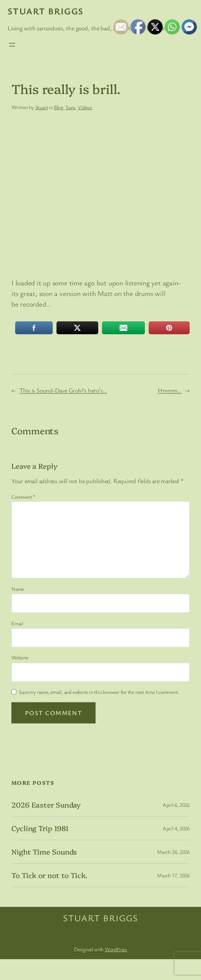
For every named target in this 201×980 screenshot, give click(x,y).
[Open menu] (12, 45)
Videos (85, 107)
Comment (24, 497)
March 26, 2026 (173, 852)
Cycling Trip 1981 (40, 828)
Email (17, 623)
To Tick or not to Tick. (49, 875)
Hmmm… (170, 390)
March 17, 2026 (173, 875)
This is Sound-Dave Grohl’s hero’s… (63, 390)
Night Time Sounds (44, 852)
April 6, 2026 (176, 805)
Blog (58, 107)
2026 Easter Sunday (46, 805)
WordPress (116, 949)
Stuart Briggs (46, 11)
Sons (70, 107)
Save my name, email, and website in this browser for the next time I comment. (99, 692)
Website (20, 657)
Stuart (42, 107)
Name (18, 589)
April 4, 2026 (176, 828)
